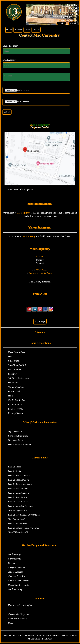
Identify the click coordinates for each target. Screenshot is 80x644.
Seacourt (40, 257)
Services (18, 30)
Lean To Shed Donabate (19, 481)
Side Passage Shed (16, 520)
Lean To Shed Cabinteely (19, 476)
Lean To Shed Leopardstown (21, 485)
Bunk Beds (13, 375)
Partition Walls (15, 392)
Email (73, 23)
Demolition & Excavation (19, 586)
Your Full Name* (10, 46)
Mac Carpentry (23, 214)
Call (62, 23)
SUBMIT (7, 113)
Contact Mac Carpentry (19, 615)
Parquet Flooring (16, 410)
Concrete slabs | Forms (18, 581)
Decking (12, 564)
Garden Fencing (15, 590)
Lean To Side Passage (18, 524)
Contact (36, 30)
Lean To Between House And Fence (24, 529)
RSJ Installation (15, 405)
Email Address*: (10, 60)
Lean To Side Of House (18, 502)
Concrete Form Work (17, 577)
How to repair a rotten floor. (20, 606)
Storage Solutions (16, 388)
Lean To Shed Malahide (18, 489)
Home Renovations (16, 353)
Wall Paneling (14, 362)
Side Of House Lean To (18, 533)
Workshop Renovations (18, 437)
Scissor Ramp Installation (19, 445)
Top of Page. (40, 322)
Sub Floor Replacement (18, 379)
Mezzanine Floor (16, 441)
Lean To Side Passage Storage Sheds (24, 516)
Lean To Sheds (14, 468)
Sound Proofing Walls (18, 366)
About (28, 30)
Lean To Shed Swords (17, 498)
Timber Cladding (16, 573)
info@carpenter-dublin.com (41, 274)
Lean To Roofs (14, 472)
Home (9, 30)
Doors (11, 357)
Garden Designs (15, 555)
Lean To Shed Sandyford (19, 494)
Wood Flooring (15, 370)
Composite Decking (17, 568)
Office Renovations (16, 432)
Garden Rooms (15, 560)
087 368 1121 (42, 271)
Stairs (11, 397)
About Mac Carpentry (18, 619)
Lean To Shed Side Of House (21, 507)
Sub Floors (13, 383)
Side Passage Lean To (18, 511)
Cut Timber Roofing (17, 401)
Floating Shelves (15, 414)
